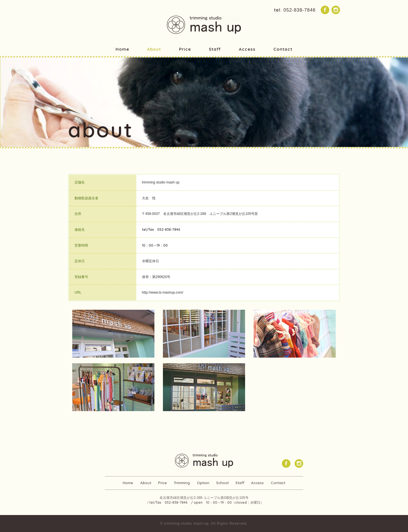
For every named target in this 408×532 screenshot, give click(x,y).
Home (122, 49)
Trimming (182, 483)
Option (203, 483)
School (222, 483)
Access (247, 49)
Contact (283, 49)
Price (185, 49)
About (154, 49)
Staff (215, 49)
